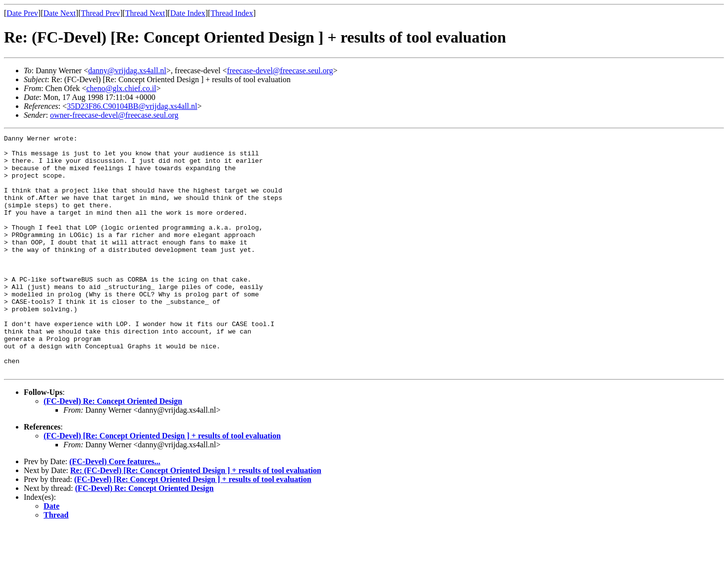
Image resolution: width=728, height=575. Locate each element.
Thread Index (232, 13)
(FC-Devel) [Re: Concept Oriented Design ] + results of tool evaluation (162, 483)
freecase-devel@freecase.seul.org (280, 71)
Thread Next (145, 13)
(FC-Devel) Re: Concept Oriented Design (113, 449)
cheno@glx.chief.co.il (121, 88)
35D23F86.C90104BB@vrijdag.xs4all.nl (132, 106)
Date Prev (22, 13)
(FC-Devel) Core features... (115, 509)
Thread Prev (100, 13)
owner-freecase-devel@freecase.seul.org (114, 115)
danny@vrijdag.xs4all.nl (127, 71)
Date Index (188, 13)
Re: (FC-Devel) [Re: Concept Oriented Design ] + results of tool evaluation (196, 518)
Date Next (60, 13)
